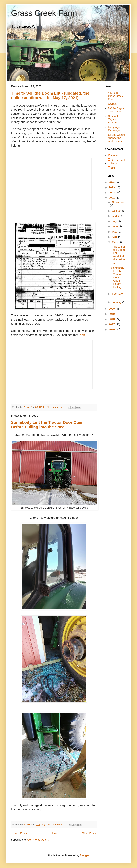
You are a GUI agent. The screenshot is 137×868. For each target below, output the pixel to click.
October (117, 211)
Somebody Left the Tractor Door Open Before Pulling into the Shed (47, 425)
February (117, 294)
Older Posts (89, 833)
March (116, 242)
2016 (112, 329)
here (83, 335)
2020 (112, 309)
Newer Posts (19, 833)
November (118, 202)
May (115, 232)
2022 (112, 193)
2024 (112, 182)
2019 (112, 314)
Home (54, 833)
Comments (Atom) (38, 840)
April (115, 237)
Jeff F (114, 168)
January (117, 302)
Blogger (85, 855)
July (115, 221)
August (117, 216)
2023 (112, 187)
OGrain (112, 104)
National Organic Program (113, 119)
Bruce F (115, 156)
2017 (112, 324)
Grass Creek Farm (44, 13)
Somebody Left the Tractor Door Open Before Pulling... (118, 277)
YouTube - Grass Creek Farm (115, 96)
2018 (112, 319)
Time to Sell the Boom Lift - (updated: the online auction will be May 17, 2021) (50, 95)
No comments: (55, 407)
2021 (112, 198)
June (115, 226)
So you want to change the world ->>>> (117, 138)
